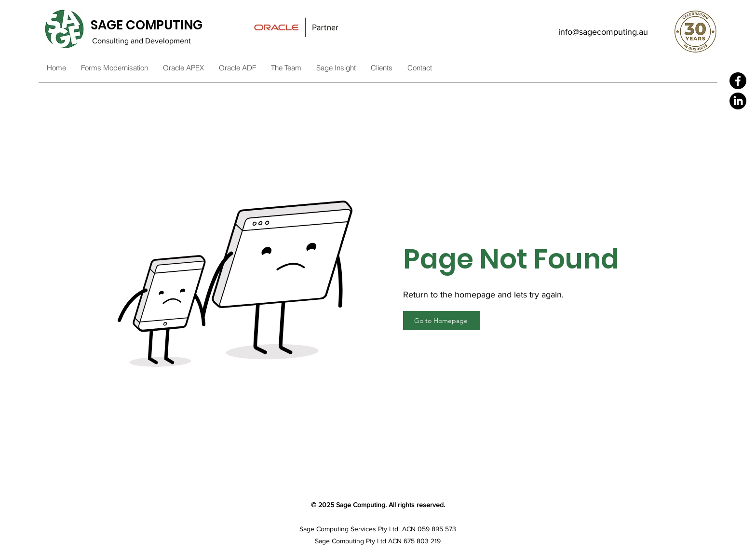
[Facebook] (738, 81)
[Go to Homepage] (442, 321)
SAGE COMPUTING (147, 25)
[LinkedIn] (738, 101)
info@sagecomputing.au (603, 32)
